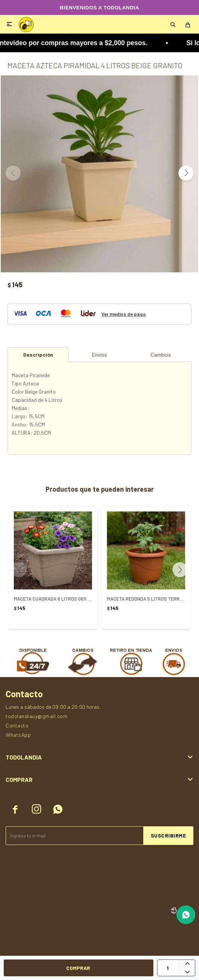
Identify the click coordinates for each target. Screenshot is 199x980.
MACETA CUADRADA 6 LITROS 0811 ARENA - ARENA (53, 599)
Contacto (17, 725)
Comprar (78, 968)
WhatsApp (18, 735)
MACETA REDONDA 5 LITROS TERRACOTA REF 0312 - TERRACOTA (146, 599)
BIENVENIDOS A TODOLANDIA (99, 8)
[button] (186, 173)
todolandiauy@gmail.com (36, 716)
